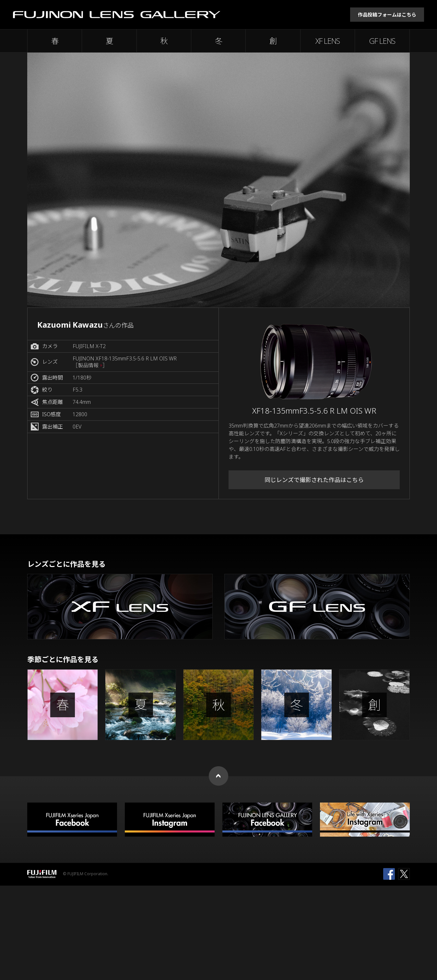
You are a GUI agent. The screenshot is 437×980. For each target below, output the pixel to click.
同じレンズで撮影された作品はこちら (314, 480)
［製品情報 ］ (90, 365)
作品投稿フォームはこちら (387, 15)
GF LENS (382, 41)
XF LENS (328, 41)
